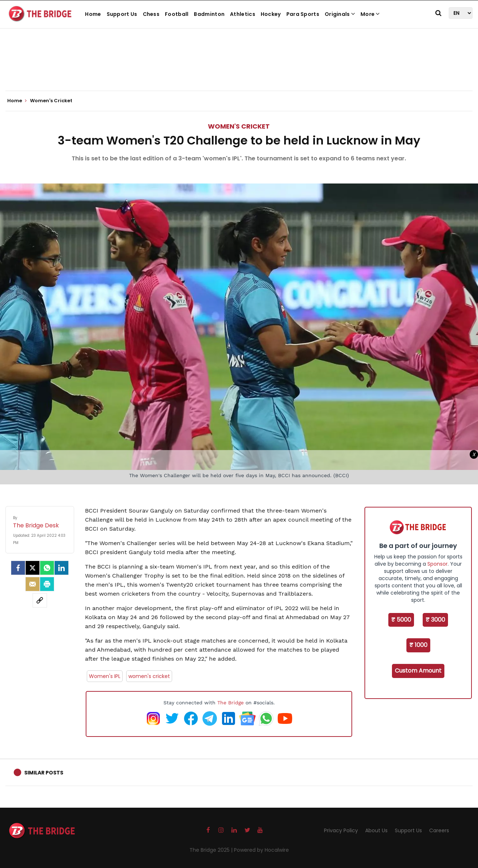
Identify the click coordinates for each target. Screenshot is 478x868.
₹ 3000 (435, 620)
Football (177, 14)
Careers (439, 830)
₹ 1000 (418, 645)
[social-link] (40, 600)
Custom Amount (418, 671)
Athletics (243, 14)
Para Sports (303, 14)
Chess (151, 14)
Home (93, 14)
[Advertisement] (239, 69)
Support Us (122, 14)
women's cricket (149, 676)
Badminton (209, 14)
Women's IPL (105, 676)
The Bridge (231, 703)
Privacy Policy (341, 830)
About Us (376, 830)
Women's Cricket (239, 126)
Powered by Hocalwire (261, 850)
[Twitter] (33, 568)
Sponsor (438, 564)
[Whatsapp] (47, 568)
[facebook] (18, 568)
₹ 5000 (401, 620)
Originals (340, 14)
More (370, 14)
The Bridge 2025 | (212, 850)
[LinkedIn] (61, 568)
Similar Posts (44, 773)
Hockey (271, 14)
